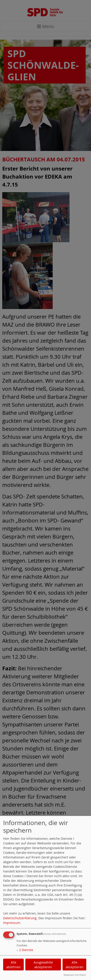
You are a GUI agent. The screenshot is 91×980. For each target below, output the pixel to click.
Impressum (12, 923)
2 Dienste (25, 950)
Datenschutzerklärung (20, 918)
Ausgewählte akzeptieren (43, 965)
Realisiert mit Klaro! (75, 975)
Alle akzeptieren (75, 965)
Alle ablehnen (13, 965)
